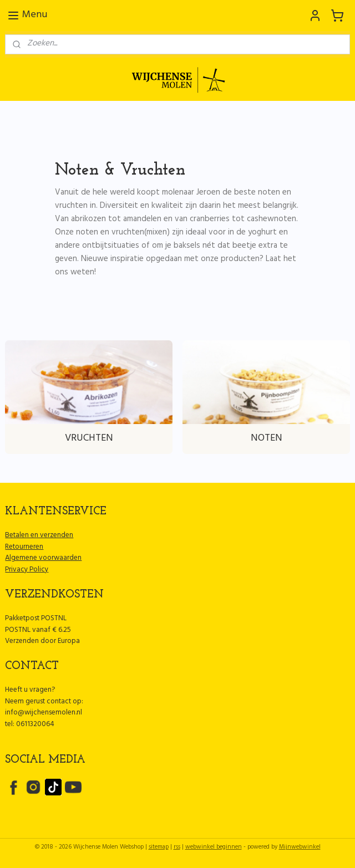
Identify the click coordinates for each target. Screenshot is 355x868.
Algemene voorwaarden (43, 559)
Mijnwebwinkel (300, 848)
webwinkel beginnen (214, 848)
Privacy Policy (27, 570)
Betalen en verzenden (39, 536)
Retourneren (24, 548)
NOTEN (267, 439)
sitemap (159, 848)
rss (177, 848)
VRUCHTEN (89, 439)
